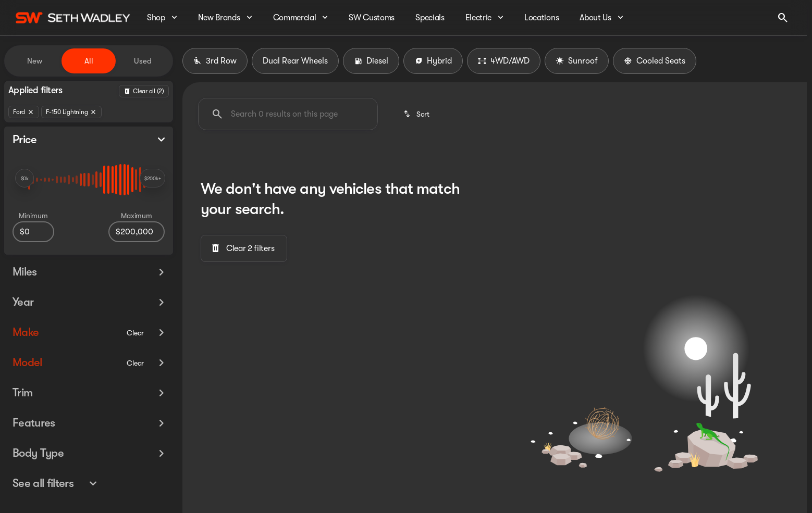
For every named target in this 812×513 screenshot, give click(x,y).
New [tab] (35, 61)
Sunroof (577, 61)
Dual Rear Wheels (295, 61)
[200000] (137, 232)
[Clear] (135, 321)
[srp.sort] (417, 114)
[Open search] (783, 18)
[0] (33, 232)
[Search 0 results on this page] (288, 114)
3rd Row (215, 61)
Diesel (371, 61)
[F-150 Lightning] (71, 112)
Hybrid (433, 61)
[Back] (144, 91)
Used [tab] (143, 61)
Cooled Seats (655, 61)
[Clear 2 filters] (244, 248)
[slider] (24, 178)
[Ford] (24, 112)
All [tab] (89, 61)
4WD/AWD (504, 61)
